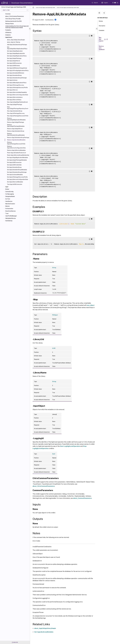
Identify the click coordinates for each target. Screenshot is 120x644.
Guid (54, 454)
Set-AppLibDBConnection (14, 162)
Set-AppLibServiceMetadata (15, 182)
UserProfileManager (11, 216)
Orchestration (9, 209)
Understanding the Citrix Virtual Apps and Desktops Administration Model (17, 27)
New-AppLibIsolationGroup (15, 111)
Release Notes (10, 24)
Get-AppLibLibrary (12, 80)
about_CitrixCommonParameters (15, 16)
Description (102, 27)
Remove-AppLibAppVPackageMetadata (16, 125)
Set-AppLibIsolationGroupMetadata (17, 170)
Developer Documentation (22, 3)
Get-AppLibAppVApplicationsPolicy (17, 56)
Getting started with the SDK (13, 21)
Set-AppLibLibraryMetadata (15, 175)
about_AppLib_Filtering (14, 42)
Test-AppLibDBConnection (15, 184)
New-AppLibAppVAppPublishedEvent (17, 102)
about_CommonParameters (82, 498)
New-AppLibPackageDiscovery (16, 113)
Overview (8, 14)
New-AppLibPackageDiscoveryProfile (18, 116)
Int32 (54, 348)
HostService (9, 201)
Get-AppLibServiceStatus (14, 100)
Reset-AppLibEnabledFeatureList (16, 153)
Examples (8, 30)
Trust (7, 213)
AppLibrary (9, 37)
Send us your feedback (102, 48)
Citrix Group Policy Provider (13, 19)
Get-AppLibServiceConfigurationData (18, 95)
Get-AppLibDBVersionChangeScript (17, 68)
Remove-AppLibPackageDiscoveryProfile (16, 143)
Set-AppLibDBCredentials (14, 165)
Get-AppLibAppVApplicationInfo (16, 53)
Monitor (8, 206)
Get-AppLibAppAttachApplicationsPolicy (17, 48)
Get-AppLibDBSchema (13, 66)
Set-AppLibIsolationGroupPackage (17, 172)
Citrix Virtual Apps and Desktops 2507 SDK (68, 8)
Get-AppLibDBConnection (14, 63)
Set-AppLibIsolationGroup (14, 167)
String (54, 268)
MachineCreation (10, 204)
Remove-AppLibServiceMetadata (16, 150)
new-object (91, 305)
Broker (7, 189)
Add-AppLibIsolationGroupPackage (17, 45)
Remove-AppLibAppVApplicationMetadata (16, 119)
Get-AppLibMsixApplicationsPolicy (17, 83)
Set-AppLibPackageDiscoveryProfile (17, 177)
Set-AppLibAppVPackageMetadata (17, 160)
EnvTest (8, 199)
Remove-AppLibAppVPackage (16, 122)
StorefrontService (10, 211)
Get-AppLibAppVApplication (15, 51)
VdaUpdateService (11, 218)
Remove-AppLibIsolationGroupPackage (18, 138)
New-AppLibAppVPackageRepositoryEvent (18, 108)
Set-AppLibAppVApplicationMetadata (17, 158)
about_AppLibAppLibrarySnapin (16, 40)
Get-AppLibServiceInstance (15, 97)
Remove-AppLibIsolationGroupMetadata (16, 134)
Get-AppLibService (12, 90)
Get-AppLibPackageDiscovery (16, 85)
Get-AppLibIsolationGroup (14, 75)
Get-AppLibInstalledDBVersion (16, 73)
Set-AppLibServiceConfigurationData (18, 179)
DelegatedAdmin (10, 196)
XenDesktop (9, 221)
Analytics (8, 35)
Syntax (101, 22)
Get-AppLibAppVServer (14, 61)
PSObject (55, 315)
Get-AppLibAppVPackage (14, 58)
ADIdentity (8, 33)
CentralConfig (9, 192)
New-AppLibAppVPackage (15, 105)
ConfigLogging (10, 194)
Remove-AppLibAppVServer (15, 129)
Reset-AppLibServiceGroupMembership (18, 155)
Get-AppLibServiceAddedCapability (17, 92)
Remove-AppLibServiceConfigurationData (16, 147)
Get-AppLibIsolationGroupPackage (17, 78)
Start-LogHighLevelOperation (70, 446)
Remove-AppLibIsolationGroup (16, 131)
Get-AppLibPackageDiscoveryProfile (17, 88)
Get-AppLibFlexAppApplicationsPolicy (18, 71)
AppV (7, 187)
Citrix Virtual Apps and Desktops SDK (46, 8)
